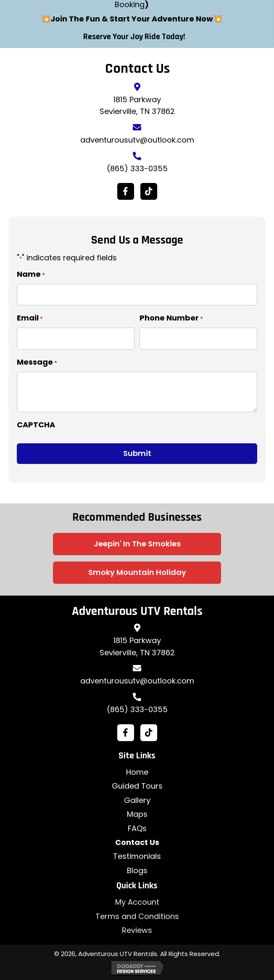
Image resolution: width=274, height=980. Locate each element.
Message (37, 362)
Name (31, 274)
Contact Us (137, 842)
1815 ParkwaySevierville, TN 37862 (137, 646)
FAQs (137, 828)
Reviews (137, 930)
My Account (137, 902)
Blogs (137, 870)
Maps (137, 814)
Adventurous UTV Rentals (137, 611)
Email (30, 318)
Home (137, 772)
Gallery (137, 800)
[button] (126, 191)
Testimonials (137, 856)
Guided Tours (137, 786)
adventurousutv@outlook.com (137, 140)
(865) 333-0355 (137, 168)
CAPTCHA (36, 425)
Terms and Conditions (137, 916)
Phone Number (171, 318)
